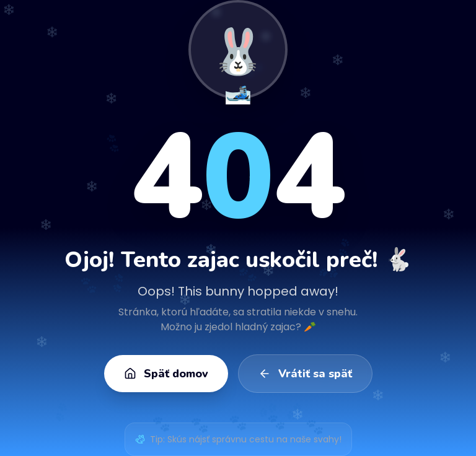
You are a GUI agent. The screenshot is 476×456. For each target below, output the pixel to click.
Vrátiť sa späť (305, 374)
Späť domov (166, 374)
